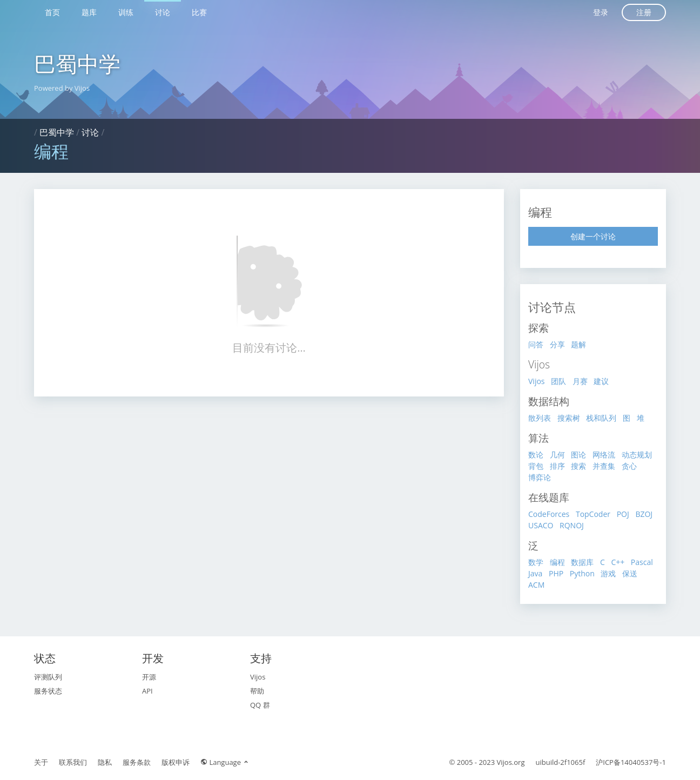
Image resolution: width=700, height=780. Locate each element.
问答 (536, 344)
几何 (557, 455)
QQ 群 (260, 705)
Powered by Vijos (62, 88)
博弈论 (540, 477)
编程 (557, 562)
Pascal (642, 562)
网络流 (604, 455)
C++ (618, 562)
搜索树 (569, 418)
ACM (536, 585)
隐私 (105, 762)
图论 (578, 455)
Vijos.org (511, 762)
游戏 (608, 573)
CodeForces (549, 514)
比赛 (199, 12)
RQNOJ (572, 525)
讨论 (163, 12)
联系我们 (73, 762)
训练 (126, 12)
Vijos (537, 381)
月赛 (580, 381)
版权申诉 (176, 762)
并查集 (604, 466)
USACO (541, 525)
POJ (623, 514)
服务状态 (48, 691)
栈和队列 (601, 418)
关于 (41, 762)
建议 (601, 381)
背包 (536, 466)
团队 (558, 381)
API (147, 691)
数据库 (582, 562)
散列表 (540, 418)
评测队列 (48, 677)
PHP (556, 573)
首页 (52, 12)
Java (535, 573)
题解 (578, 344)
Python (582, 573)
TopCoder (593, 514)
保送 (630, 573)
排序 (557, 466)
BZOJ (644, 514)
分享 (557, 344)
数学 (536, 562)
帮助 (257, 691)
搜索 (578, 466)
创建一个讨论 (593, 236)
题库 (89, 12)
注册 (644, 12)
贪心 (629, 466)
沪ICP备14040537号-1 (631, 762)
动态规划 (637, 455)
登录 (601, 12)
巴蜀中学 (77, 63)
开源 (149, 677)
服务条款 (137, 762)
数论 (536, 455)
